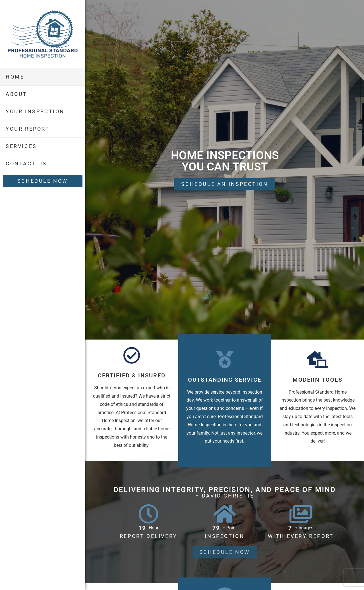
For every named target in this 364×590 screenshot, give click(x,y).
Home (15, 77)
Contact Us (26, 164)
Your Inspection (35, 111)
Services (21, 146)
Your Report (28, 129)
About (16, 94)
